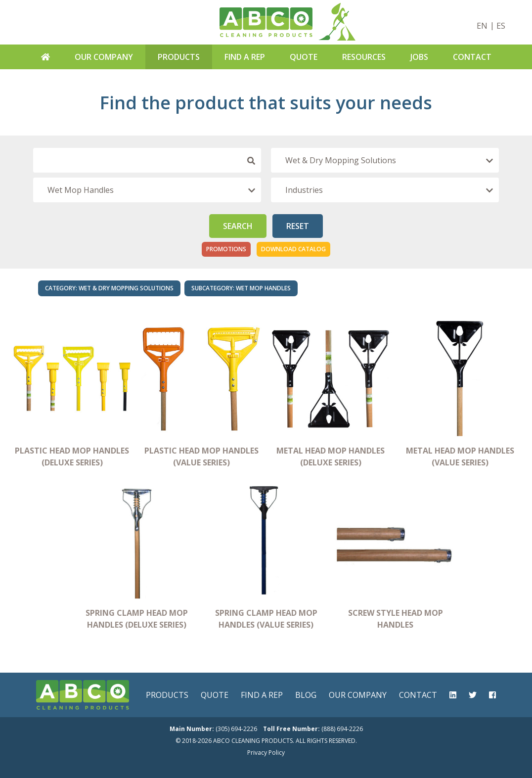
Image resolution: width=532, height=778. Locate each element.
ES (501, 26)
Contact (472, 57)
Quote (304, 57)
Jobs (419, 57)
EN (482, 26)
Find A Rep (245, 57)
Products (179, 57)
